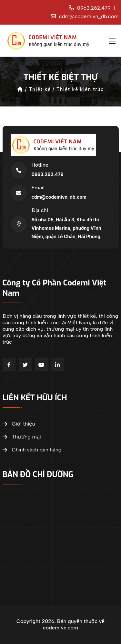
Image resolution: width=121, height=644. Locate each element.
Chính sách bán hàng (32, 450)
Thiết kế (40, 89)
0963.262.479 (90, 8)
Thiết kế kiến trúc (80, 89)
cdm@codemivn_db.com (85, 16)
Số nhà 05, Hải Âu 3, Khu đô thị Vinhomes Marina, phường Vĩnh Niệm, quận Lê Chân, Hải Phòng (66, 228)
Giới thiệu (19, 424)
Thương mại (22, 437)
